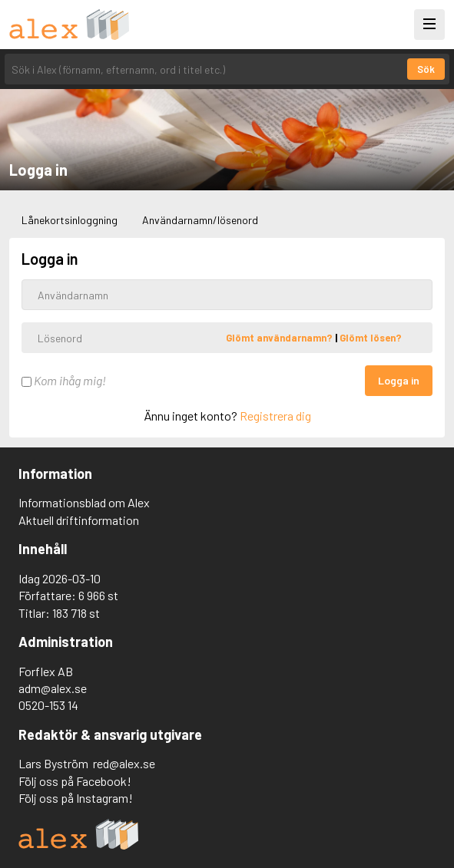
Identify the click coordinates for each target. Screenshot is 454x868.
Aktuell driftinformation (79, 520)
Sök (426, 69)
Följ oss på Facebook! (75, 781)
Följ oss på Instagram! (76, 798)
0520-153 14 (48, 705)
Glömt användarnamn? (280, 338)
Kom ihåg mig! (64, 380)
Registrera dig (275, 416)
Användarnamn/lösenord (200, 220)
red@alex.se (124, 763)
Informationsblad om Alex (84, 502)
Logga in (399, 380)
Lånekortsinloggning (70, 220)
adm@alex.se (53, 688)
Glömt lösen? (371, 338)
